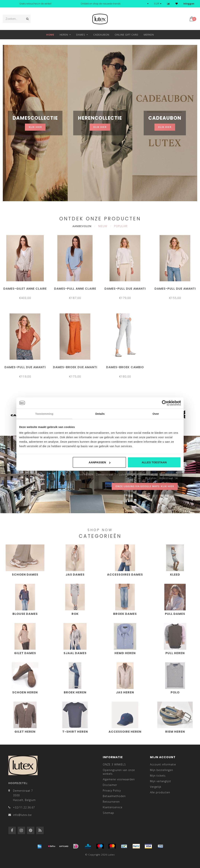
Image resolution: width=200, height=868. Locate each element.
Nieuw (103, 226)
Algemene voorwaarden (119, 779)
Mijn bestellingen (162, 770)
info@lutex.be (22, 815)
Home (50, 35)
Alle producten (160, 792)
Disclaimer (110, 785)
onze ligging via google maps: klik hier (145, 486)
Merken (149, 35)
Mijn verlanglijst (161, 781)
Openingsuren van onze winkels (119, 772)
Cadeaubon (101, 35)
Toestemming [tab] (44, 414)
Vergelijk (156, 787)
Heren (64, 35)
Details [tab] (100, 414)
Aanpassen (100, 462)
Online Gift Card (126, 35)
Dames (81, 35)
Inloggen (189, 4)
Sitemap (108, 813)
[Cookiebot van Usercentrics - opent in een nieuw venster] (165, 403)
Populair (121, 226)
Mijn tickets (158, 776)
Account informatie (163, 764)
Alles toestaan (154, 462)
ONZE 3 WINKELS (114, 764)
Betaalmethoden (114, 796)
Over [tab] (156, 414)
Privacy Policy (112, 790)
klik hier (35, 127)
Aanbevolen (82, 226)
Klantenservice (113, 807)
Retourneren (111, 802)
